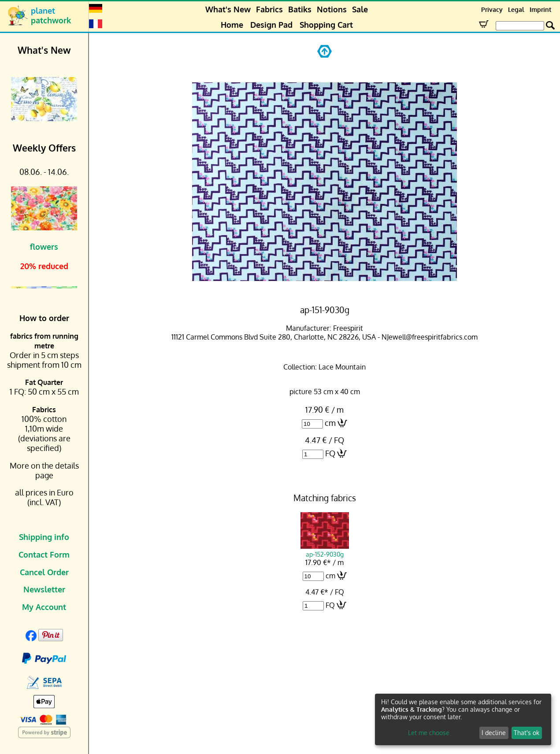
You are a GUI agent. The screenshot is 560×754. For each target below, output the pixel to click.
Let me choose (429, 733)
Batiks (300, 9)
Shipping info (44, 537)
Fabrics (269, 9)
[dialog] (463, 719)
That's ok (527, 733)
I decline (494, 733)
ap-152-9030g (325, 550)
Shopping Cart (326, 25)
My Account (44, 607)
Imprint (540, 9)
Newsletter (44, 589)
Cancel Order (44, 572)
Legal (516, 9)
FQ (330, 453)
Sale (360, 9)
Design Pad (271, 25)
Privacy (492, 9)
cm (330, 423)
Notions (332, 9)
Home (232, 25)
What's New (228, 9)
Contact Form (44, 554)
